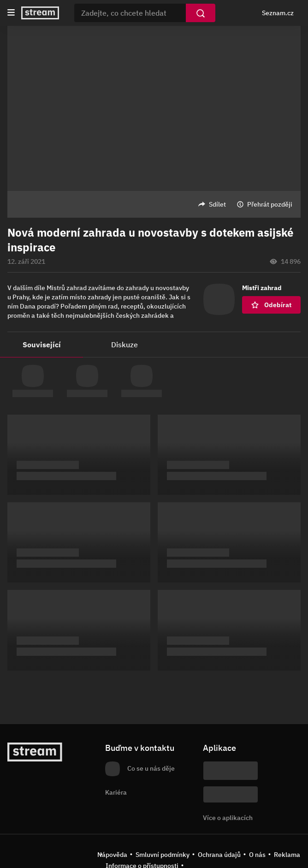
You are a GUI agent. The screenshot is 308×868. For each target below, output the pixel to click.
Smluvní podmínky (163, 855)
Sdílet (217, 204)
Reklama (287, 855)
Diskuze (124, 345)
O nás (257, 855)
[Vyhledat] (201, 13)
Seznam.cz (278, 13)
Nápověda (112, 855)
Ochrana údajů (219, 855)
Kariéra (116, 792)
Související (42, 345)
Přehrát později (270, 204)
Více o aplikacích (228, 818)
